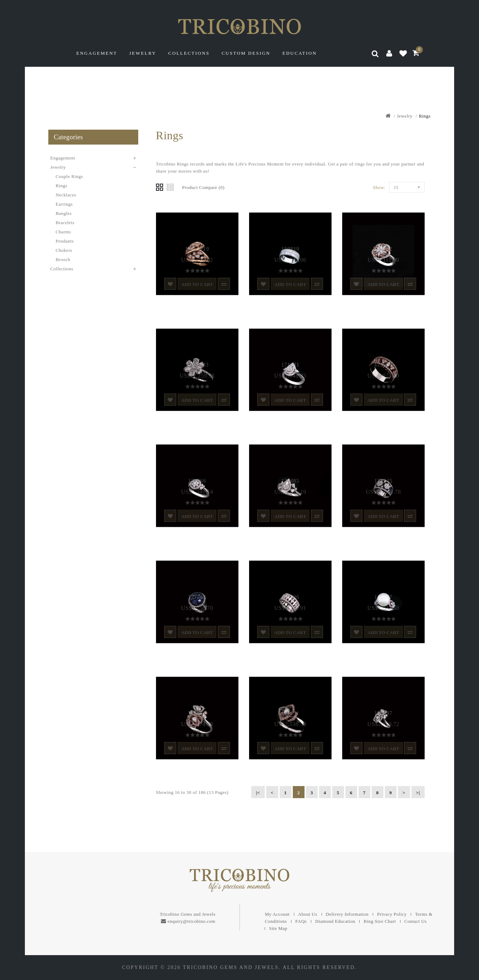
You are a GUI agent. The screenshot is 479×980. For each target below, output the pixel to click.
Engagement (97, 53)
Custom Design (246, 53)
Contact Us (416, 921)
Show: (379, 187)
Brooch (63, 259)
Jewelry (143, 53)
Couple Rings (69, 176)
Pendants (64, 241)
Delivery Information (347, 914)
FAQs (301, 921)
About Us (308, 914)
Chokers (64, 250)
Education (300, 53)
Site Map (278, 928)
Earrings (64, 204)
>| (418, 793)
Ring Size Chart (380, 921)
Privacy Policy (392, 914)
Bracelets (65, 223)
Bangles (63, 213)
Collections (189, 53)
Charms (63, 232)
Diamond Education (335, 921)
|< (258, 793)
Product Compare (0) (203, 187)
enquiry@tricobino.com (191, 921)
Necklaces (66, 195)
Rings (425, 116)
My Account (277, 914)
